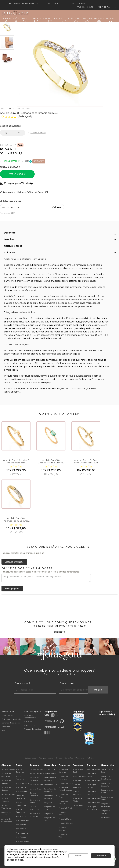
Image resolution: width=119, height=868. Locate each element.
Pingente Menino (65, 823)
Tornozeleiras (78, 805)
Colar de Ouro (49, 769)
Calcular (57, 207)
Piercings (87, 21)
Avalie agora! (25, 116)
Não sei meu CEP (7, 213)
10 (2, 153)
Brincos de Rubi (36, 785)
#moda (72, 626)
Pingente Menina (65, 819)
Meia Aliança (21, 816)
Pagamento (30, 725)
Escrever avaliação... (14, 562)
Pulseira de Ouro (79, 780)
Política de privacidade (11, 719)
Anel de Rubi (21, 787)
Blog (3, 730)
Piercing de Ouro (94, 769)
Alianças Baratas (8, 769)
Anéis (16, 21)
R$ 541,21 (17, 153)
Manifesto (6, 727)
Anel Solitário (21, 825)
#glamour (61, 626)
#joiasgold (39, 626)
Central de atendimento (30, 716)
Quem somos (7, 715)
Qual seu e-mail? (68, 683)
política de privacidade (26, 857)
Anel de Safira (21, 792)
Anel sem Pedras (22, 841)
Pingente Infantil (65, 808)
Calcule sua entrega (11, 201)
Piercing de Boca (94, 803)
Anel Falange (21, 837)
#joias (50, 626)
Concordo (101, 856)
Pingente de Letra (66, 783)
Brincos (25, 21)
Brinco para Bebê (37, 774)
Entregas (28, 721)
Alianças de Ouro (8, 794)
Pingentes (64, 21)
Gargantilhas (50, 21)
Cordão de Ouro (50, 774)
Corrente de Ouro (51, 785)
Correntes (36, 21)
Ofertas (110, 21)
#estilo (82, 626)
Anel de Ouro (21, 829)
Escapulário (106, 817)
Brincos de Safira (37, 789)
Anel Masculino (22, 833)
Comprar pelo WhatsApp (19, 183)
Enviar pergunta (12, 589)
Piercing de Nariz (94, 780)
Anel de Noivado (22, 820)
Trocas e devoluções (33, 729)
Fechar (78, 856)
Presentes (99, 21)
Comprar (17, 174)
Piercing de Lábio (94, 798)
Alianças (7, 21)
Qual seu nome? (23, 683)
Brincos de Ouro (36, 769)
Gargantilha (49, 814)
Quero (98, 690)
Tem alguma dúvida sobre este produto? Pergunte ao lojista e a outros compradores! (40, 572)
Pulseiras (76, 21)
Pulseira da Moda (79, 776)
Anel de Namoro (22, 783)
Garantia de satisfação (11, 723)
